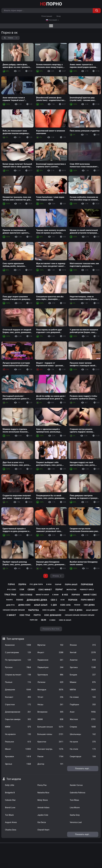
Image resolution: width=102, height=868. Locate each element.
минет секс (90, 595)
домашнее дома (37, 600)
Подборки (83, 705)
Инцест (50, 652)
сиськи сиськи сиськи (14, 610)
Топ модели (14, 779)
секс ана (65, 605)
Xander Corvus (76, 785)
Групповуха (50, 675)
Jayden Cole (43, 815)
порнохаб (87, 584)
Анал (83, 712)
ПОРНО (51, 4)
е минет (11, 615)
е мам (56, 595)
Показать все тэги (51, 629)
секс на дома (49, 610)
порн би (34, 620)
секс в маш (26, 595)
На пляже (83, 697)
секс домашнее (53, 615)
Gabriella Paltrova (77, 793)
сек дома (89, 605)
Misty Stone (43, 800)
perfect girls (87, 590)
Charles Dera (11, 830)
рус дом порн (36, 584)
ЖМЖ (50, 719)
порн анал (71, 585)
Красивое (18, 756)
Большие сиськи (50, 727)
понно (20, 600)
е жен (53, 620)
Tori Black (9, 815)
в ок (63, 600)
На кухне (83, 742)
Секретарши (83, 756)
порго (37, 615)
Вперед (56, 576)
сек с (54, 600)
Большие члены (50, 734)
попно (62, 610)
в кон (49, 584)
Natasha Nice (43, 793)
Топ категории (15, 639)
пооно (77, 605)
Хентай (83, 652)
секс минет (45, 590)
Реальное (18, 742)
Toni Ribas (74, 800)
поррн (22, 584)
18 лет (50, 697)
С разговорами (18, 652)
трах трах (10, 595)
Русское (18, 667)
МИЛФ (83, 690)
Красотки (50, 742)
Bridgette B (10, 793)
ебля (44, 620)
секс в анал (65, 620)
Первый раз (50, 667)
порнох (73, 600)
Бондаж (83, 675)
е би (22, 589)
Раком (50, 756)
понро (10, 600)
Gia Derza (42, 822)
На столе (83, 749)
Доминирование (18, 712)
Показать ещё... (83, 769)
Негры (50, 705)
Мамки (83, 682)
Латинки (50, 682)
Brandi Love (10, 808)
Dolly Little (10, 785)
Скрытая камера (18, 719)
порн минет (88, 600)
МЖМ (18, 727)
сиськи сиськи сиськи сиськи (80, 615)
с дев (54, 605)
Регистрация (47, 16)
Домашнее (18, 690)
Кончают (18, 697)
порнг (59, 590)
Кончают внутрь (50, 749)
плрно (11, 584)
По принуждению (18, 660)
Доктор (50, 764)
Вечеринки (50, 712)
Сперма (83, 727)
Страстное (18, 705)
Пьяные (18, 682)
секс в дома (76, 610)
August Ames (11, 822)
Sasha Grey (75, 815)
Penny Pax (42, 785)
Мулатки (50, 645)
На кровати (18, 734)
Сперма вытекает (18, 675)
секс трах (25, 615)
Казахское (18, 645)
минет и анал (42, 595)
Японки (83, 645)
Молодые (50, 690)
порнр (58, 584)
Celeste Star (10, 800)
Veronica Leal (76, 822)
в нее (65, 595)
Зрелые (18, 764)
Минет (18, 749)
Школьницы (83, 734)
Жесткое (83, 719)
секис (31, 590)
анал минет (92, 610)
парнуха (34, 610)
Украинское (50, 660)
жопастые (71, 590)
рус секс (12, 590)
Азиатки (83, 660)
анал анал (41, 605)
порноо (76, 595)
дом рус (10, 605)
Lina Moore (75, 808)
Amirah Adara (43, 808)
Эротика (83, 667)
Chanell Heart (43, 830)
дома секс (25, 605)
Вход (59, 16)
